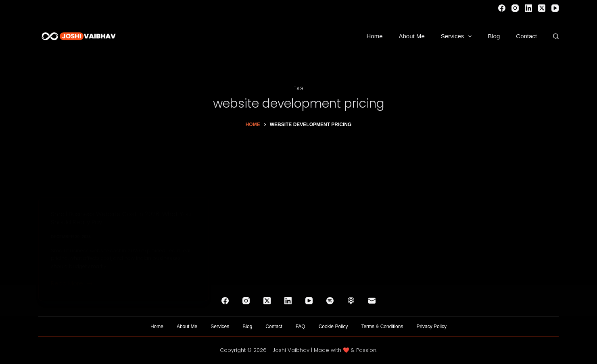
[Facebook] (502, 8)
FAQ (301, 327)
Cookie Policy (333, 327)
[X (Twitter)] (542, 8)
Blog (494, 36)
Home (375, 36)
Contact (526, 36)
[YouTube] (555, 8)
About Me (412, 36)
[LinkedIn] (528, 8)
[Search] (556, 36)
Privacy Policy (431, 327)
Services (458, 36)
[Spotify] (330, 301)
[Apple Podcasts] (351, 301)
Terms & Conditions (382, 327)
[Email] (372, 301)
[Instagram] (515, 8)
